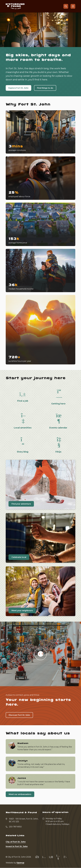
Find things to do (45, 88)
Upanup (20, 863)
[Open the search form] (66, 6)
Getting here (58, 404)
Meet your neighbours (22, 611)
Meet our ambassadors (20, 794)
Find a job (23, 401)
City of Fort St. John (16, 842)
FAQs (58, 452)
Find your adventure (21, 504)
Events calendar (58, 428)
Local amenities (23, 428)
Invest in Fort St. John (17, 846)
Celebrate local (19, 557)
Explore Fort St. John (18, 88)
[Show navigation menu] (73, 6)
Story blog (23, 452)
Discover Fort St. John (19, 715)
